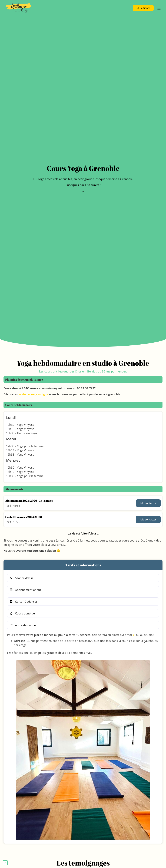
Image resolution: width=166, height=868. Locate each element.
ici (134, 635)
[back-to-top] (5, 863)
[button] (83, 578)
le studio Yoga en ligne (33, 394)
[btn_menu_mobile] (159, 8)
